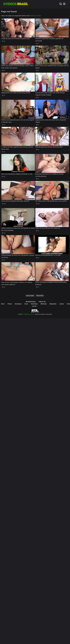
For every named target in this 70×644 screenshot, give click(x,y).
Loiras (62, 304)
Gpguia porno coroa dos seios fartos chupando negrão (51, 121)
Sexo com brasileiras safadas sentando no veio (17, 174)
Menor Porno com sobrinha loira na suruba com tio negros (52, 67)
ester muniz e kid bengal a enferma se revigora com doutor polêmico (17, 283)
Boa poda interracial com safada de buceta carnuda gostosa (49, 175)
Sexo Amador (30, 296)
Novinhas (34, 304)
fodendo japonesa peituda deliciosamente (49, 147)
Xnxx (26, 304)
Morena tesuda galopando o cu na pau (48, 255)
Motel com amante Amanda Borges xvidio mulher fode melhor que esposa (17, 67)
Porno (10, 304)
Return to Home (36, 16)
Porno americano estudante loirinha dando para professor (51, 283)
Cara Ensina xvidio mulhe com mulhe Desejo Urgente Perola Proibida (50, 94)
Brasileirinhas (31, 302)
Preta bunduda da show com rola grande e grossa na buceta (18, 256)
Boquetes (53, 304)
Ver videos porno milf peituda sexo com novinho (51, 201)
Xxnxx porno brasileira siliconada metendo (15, 201)
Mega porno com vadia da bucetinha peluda (16, 93)
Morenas (44, 304)
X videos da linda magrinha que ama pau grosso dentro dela (17, 148)
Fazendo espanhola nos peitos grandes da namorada (49, 40)
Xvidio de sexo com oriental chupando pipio (16, 39)
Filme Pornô (40, 296)
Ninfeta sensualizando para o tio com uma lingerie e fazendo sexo (18, 121)
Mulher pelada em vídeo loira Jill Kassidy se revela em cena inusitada (18, 229)
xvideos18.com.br (28, 314)
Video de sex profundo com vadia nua (48, 228)
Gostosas (18, 304)
